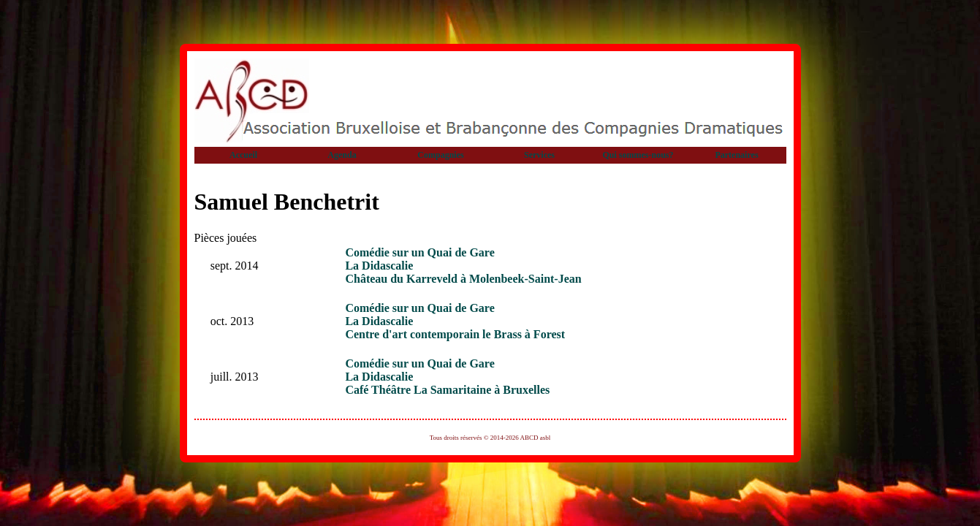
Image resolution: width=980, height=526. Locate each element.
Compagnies (440, 155)
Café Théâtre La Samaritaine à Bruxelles (447, 390)
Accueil (243, 155)
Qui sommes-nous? (638, 155)
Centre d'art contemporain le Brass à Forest (455, 334)
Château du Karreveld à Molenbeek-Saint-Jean (463, 279)
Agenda (342, 155)
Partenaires (736, 155)
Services (539, 155)
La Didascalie (379, 266)
